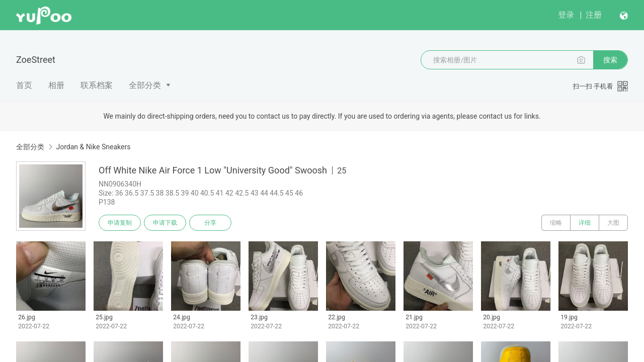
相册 (56, 85)
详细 (585, 223)
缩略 (556, 223)
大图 (613, 223)
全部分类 (145, 85)
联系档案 (97, 85)
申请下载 (165, 223)
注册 (594, 15)
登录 (566, 15)
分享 (210, 223)
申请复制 (120, 223)
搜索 (610, 60)
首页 (24, 85)
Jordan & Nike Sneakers (93, 147)
